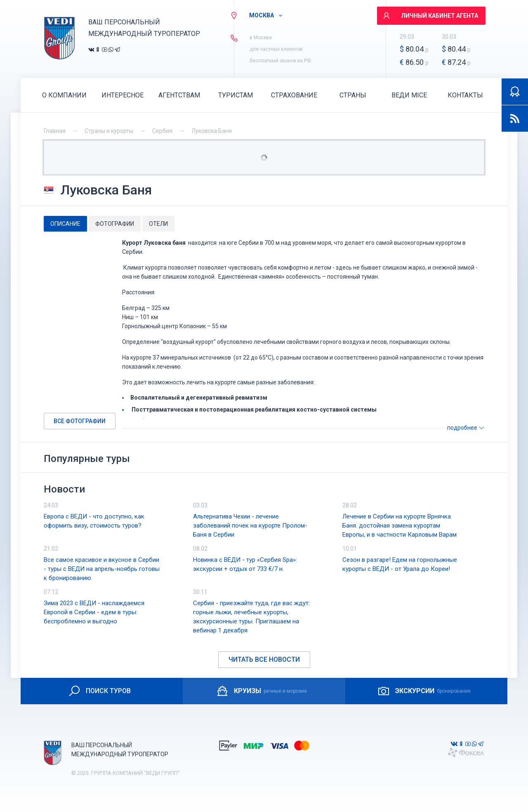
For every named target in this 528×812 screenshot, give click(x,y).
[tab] (65, 224)
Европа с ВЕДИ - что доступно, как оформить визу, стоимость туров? (94, 521)
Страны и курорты (109, 131)
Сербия (162, 131)
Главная (55, 131)
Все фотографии (80, 421)
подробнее (466, 428)
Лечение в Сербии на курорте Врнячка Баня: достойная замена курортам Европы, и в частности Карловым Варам (400, 526)
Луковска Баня (212, 131)
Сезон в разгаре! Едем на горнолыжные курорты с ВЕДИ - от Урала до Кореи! (400, 564)
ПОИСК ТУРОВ (99, 691)
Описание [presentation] (65, 224)
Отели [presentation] (158, 224)
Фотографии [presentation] (115, 224)
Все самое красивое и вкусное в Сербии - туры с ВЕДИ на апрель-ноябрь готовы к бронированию (102, 569)
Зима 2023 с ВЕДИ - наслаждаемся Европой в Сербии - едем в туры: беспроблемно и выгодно (94, 612)
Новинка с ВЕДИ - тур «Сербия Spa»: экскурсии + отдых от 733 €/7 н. (245, 564)
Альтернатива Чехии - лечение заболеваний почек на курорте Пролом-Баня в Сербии (250, 526)
